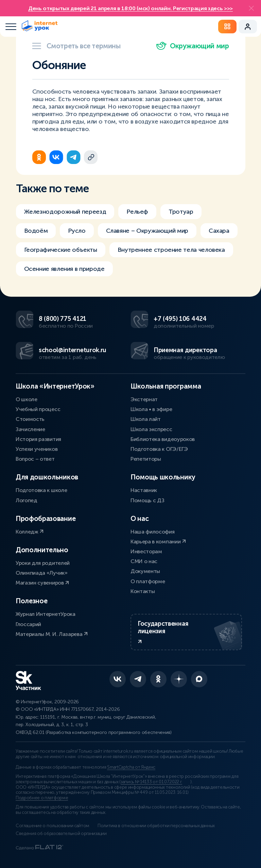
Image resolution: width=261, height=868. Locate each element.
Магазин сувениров (42, 583)
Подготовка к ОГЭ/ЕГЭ (159, 449)
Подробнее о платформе (42, 798)
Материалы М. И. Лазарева (52, 634)
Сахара (219, 231)
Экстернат (144, 399)
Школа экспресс (151, 429)
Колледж (30, 532)
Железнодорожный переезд (65, 212)
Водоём (36, 231)
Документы (145, 571)
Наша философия (153, 532)
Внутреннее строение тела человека (171, 250)
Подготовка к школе (41, 490)
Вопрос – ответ (35, 459)
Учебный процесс (38, 409)
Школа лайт (146, 419)
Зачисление (30, 429)
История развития (38, 439)
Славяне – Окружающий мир (147, 231)
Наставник (144, 490)
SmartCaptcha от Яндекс (131, 767)
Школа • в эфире (151, 409)
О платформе (148, 581)
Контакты (143, 591)
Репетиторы (146, 459)
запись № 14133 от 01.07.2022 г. (151, 782)
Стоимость (30, 419)
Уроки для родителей (43, 563)
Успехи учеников (37, 449)
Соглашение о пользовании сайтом (53, 826)
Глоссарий (28, 624)
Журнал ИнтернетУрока (46, 614)
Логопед (27, 500)
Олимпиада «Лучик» (42, 573)
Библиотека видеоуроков (163, 439)
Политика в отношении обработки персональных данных (156, 826)
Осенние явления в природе (64, 269)
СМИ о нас (144, 561)
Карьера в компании (158, 542)
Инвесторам (146, 551)
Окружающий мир (193, 46)
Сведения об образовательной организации (61, 834)
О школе (27, 399)
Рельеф (137, 212)
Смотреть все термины (76, 46)
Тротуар (181, 212)
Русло (77, 231)
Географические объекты (61, 250)
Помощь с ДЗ (147, 500)
